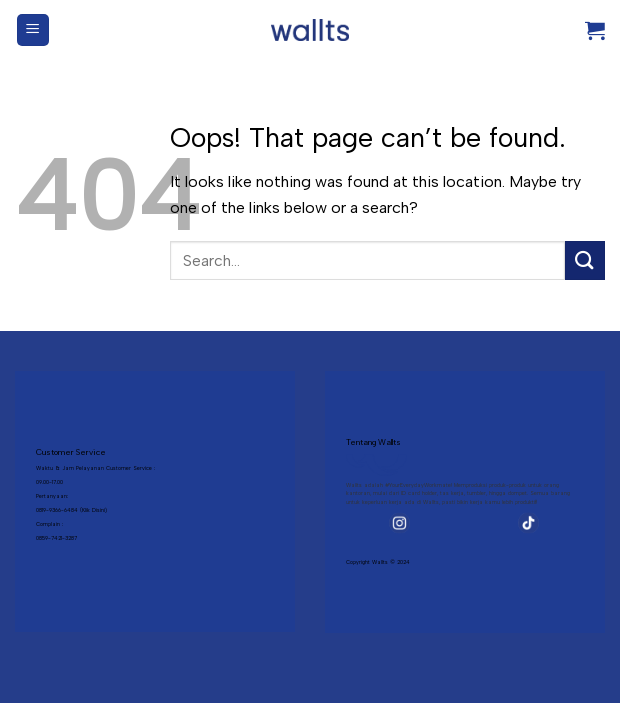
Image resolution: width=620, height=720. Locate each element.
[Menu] (33, 30)
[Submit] (585, 260)
